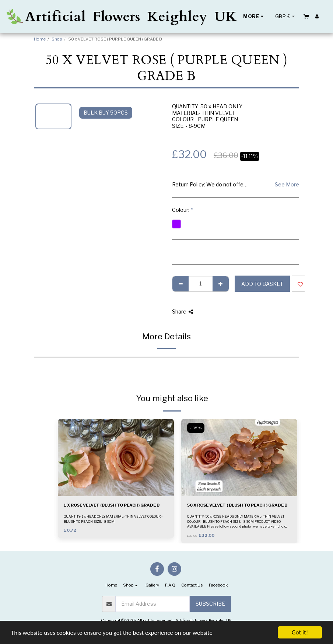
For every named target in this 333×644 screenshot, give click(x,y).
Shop (57, 39)
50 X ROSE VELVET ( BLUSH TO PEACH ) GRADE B (237, 505)
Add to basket (262, 284)
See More (287, 184)
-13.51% (196, 428)
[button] (306, 16)
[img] (116, 458)
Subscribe (210, 604)
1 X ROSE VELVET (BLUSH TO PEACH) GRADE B (112, 505)
